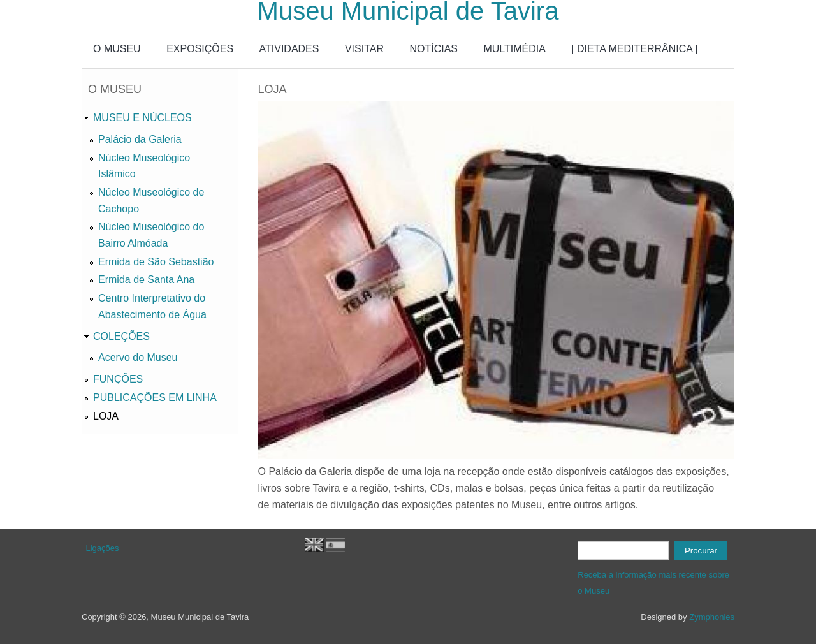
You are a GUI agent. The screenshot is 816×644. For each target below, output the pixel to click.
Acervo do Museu (138, 357)
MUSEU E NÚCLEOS (142, 118)
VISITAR (364, 49)
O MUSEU (117, 49)
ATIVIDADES (289, 49)
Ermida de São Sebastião (156, 262)
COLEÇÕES (121, 336)
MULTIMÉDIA (514, 49)
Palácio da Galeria (140, 139)
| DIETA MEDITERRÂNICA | (634, 49)
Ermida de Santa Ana (146, 280)
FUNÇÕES (118, 379)
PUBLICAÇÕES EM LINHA (155, 398)
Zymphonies (712, 617)
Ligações (103, 548)
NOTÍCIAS (433, 49)
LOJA (106, 416)
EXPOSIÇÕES (200, 49)
